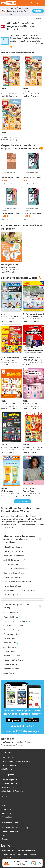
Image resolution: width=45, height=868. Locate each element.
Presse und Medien (10, 831)
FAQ (3, 802)
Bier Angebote (8, 787)
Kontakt (5, 835)
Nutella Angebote (9, 783)
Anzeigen (39, 18)
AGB (3, 805)
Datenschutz (7, 813)
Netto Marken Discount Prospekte (16, 761)
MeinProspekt (6, 742)
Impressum (6, 809)
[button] (41, 3)
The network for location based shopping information (19, 856)
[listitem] (12, 77)
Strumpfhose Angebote (23, 742)
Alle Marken (7, 769)
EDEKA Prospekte (9, 765)
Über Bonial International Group (15, 828)
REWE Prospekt (8, 758)
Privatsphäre (7, 817)
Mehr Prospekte (22, 501)
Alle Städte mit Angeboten (13, 791)
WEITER (38, 11)
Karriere (5, 839)
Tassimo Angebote (9, 780)
